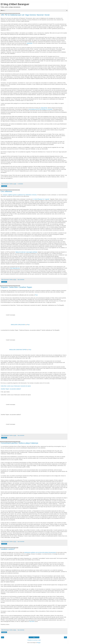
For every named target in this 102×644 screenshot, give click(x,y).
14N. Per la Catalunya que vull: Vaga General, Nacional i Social (25, 15)
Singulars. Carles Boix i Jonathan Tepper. (17, 287)
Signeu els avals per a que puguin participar (26, 252)
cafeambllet (30, 43)
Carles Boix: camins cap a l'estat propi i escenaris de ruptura (16, 386)
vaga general (44, 108)
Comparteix (4, 186)
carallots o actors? (8, 549)
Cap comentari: (21, 280)
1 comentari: (20, 184)
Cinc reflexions (6, 191)
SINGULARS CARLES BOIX (18, 325)
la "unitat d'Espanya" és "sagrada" (41, 199)
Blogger (39, 643)
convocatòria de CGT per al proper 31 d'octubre (41, 109)
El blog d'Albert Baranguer (15, 4)
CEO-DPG (32, 621)
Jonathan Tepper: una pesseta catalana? (11, 389)
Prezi (36, 295)
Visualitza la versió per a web (34, 640)
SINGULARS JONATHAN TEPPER (18, 350)
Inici (34, 637)
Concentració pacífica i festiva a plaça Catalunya (19, 443)
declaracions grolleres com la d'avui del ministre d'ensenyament (40, 552)
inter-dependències (15, 268)
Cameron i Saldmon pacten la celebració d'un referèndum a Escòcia (20, 195)
